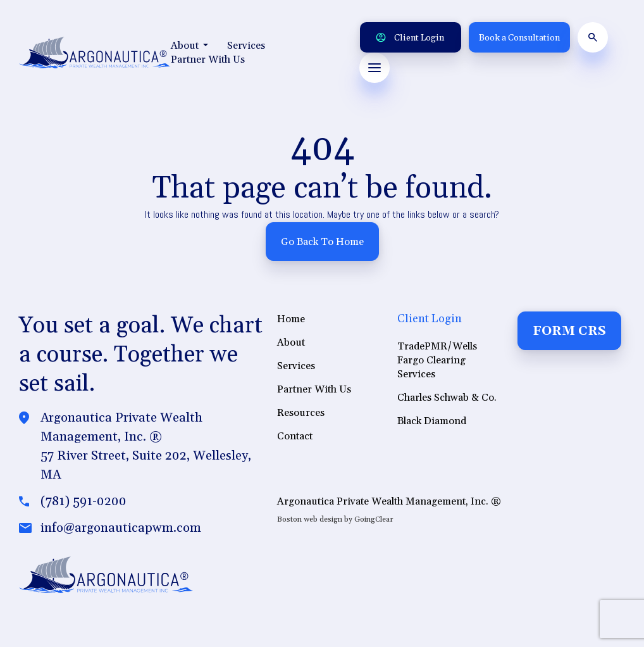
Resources (301, 416)
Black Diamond (432, 424)
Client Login (410, 38)
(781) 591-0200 (84, 505)
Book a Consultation (519, 38)
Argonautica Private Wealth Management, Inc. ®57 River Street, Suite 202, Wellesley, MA (146, 449)
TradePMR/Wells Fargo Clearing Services (437, 363)
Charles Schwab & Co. (447, 401)
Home (291, 322)
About (189, 46)
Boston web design (310, 523)
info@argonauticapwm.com (121, 531)
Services (246, 46)
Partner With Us (208, 60)
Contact (295, 439)
